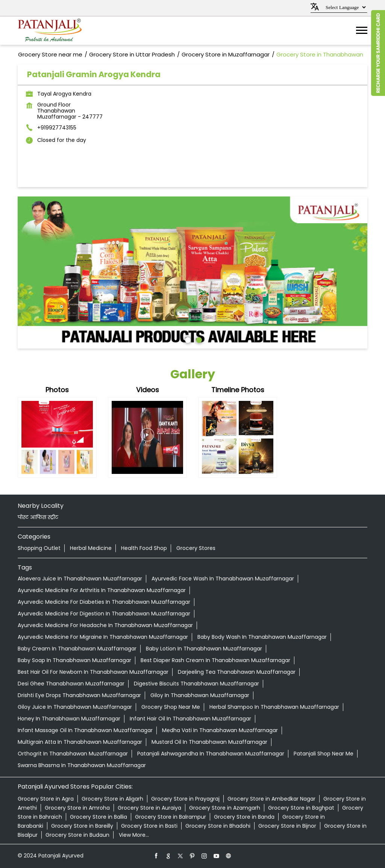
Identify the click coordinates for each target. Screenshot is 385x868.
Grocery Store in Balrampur (171, 817)
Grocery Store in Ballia (99, 817)
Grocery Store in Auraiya (149, 808)
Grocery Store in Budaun (77, 835)
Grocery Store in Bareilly (82, 826)
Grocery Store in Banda (244, 817)
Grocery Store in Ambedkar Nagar (271, 799)
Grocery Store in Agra (46, 799)
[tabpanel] (192, 273)
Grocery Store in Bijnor (287, 826)
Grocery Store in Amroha (77, 808)
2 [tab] (198, 339)
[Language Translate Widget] (345, 7)
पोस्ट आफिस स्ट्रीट (38, 517)
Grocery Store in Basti (149, 826)
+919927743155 (57, 128)
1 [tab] (187, 339)
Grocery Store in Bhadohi (218, 826)
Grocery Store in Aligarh (112, 799)
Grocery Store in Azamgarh (225, 808)
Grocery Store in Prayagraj (185, 799)
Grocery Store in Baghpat (301, 808)
